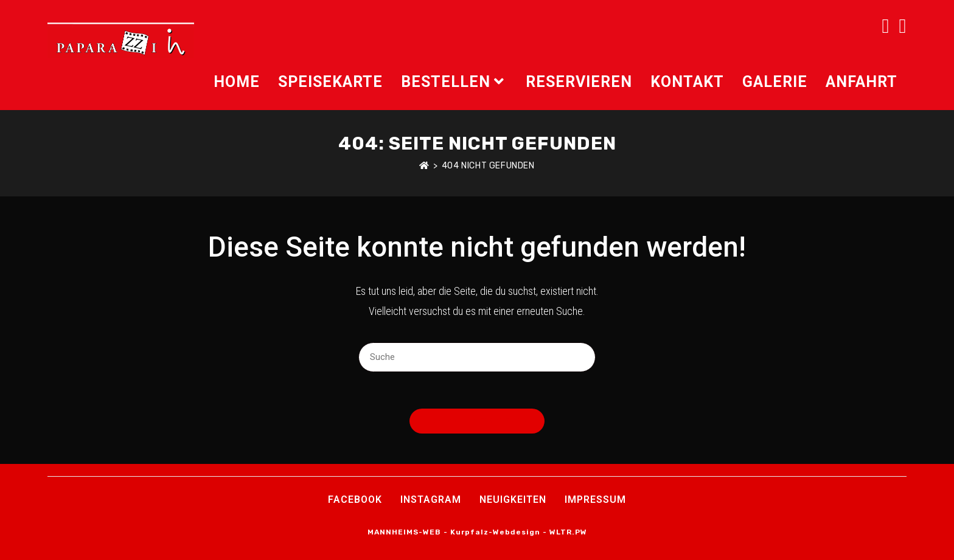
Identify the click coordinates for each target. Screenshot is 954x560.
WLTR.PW (568, 532)
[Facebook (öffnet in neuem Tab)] (885, 26)
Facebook (355, 500)
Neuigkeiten (513, 500)
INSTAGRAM (431, 500)
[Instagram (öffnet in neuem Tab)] (903, 26)
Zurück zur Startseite (477, 421)
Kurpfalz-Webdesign (495, 532)
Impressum (595, 500)
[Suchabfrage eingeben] (477, 357)
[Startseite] (424, 166)
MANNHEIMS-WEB (404, 532)
